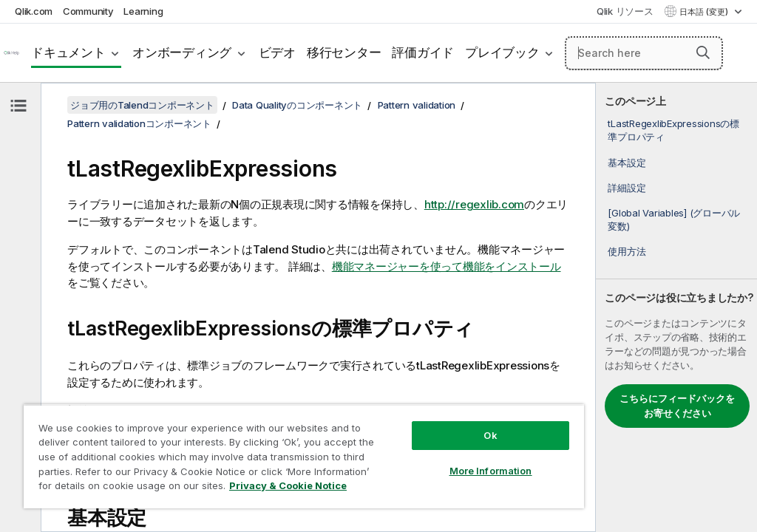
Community (88, 11)
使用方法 (627, 251)
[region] (304, 456)
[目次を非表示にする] (18, 106)
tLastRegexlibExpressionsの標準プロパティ (673, 130)
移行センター (344, 52)
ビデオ (277, 52)
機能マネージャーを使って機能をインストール (447, 266)
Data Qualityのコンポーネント (297, 105)
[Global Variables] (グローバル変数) (674, 219)
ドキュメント (68, 52)
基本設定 (627, 163)
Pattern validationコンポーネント (139, 123)
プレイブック (502, 52)
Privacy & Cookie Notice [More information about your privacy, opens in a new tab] (288, 485)
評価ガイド (423, 52)
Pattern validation (417, 105)
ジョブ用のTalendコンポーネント (142, 105)
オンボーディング (182, 52)
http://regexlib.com (474, 204)
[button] (703, 52)
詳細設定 (627, 188)
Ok (490, 435)
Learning (143, 11)
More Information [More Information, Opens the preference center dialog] (491, 471)
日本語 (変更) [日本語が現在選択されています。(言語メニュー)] (705, 12)
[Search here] (644, 53)
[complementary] (676, 307)
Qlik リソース (625, 11)
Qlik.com (34, 11)
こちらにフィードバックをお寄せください (677, 406)
